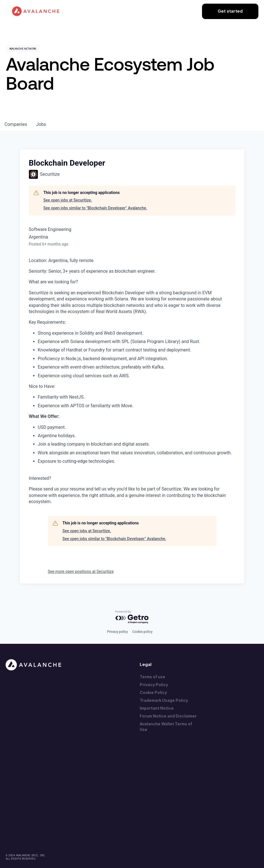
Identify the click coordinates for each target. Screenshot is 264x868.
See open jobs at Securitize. (68, 200)
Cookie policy (143, 632)
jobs (41, 124)
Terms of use (152, 677)
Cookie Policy (153, 692)
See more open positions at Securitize (81, 571)
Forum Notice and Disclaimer (168, 716)
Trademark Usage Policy (164, 700)
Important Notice (157, 708)
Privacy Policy (154, 685)
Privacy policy (117, 632)
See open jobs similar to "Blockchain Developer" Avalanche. (95, 208)
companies (16, 124)
